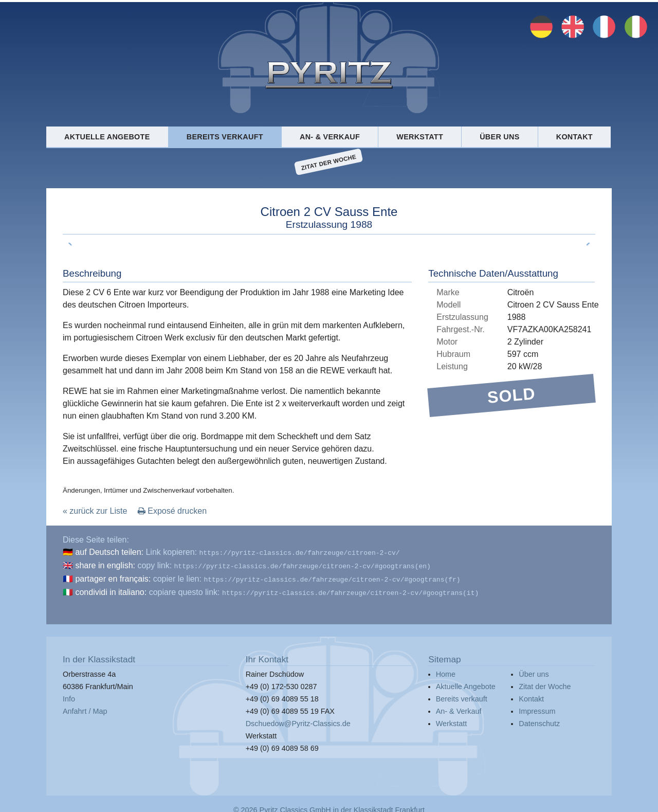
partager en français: (113, 577)
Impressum (537, 707)
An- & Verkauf (330, 137)
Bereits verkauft (225, 137)
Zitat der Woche (329, 162)
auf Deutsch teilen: (109, 552)
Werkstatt (420, 137)
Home (446, 670)
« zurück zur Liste (95, 511)
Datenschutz (539, 719)
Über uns (499, 137)
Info (69, 695)
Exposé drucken (172, 511)
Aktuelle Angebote (107, 137)
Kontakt (574, 137)
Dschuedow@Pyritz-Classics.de (298, 719)
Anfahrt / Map (85, 707)
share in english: (105, 564)
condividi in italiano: (111, 589)
